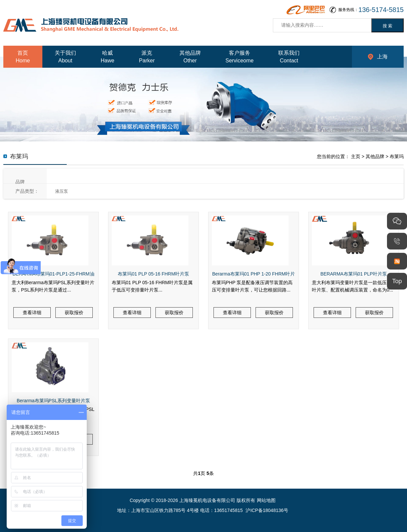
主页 (356, 156)
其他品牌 (375, 156)
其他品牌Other (190, 57)
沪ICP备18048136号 (267, 510)
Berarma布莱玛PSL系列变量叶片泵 (53, 401)
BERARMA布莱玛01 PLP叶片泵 (353, 274)
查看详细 (32, 313)
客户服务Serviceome (240, 57)
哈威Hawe (108, 57)
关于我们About (65, 57)
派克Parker (147, 57)
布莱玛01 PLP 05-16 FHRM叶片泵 (153, 274)
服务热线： (371, 10)
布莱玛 (397, 156)
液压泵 (62, 191)
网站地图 (266, 500)
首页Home (23, 57)
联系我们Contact (289, 57)
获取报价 (74, 313)
